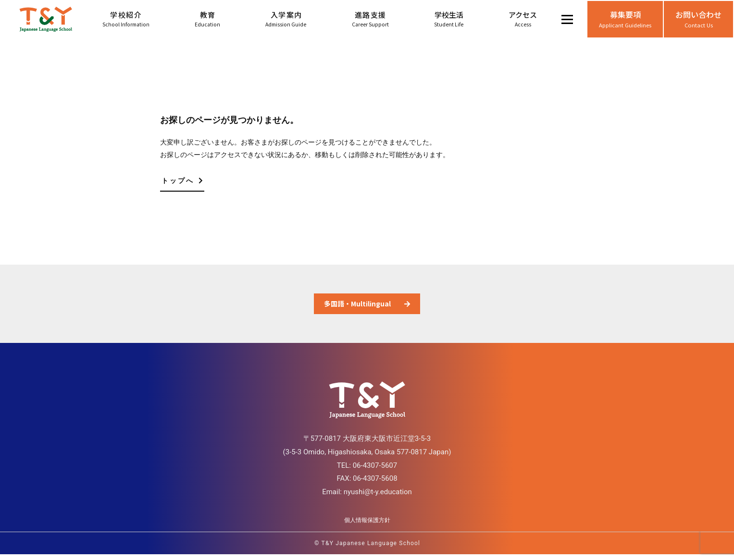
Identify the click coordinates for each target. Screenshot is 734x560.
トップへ (183, 181)
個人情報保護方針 (367, 526)
